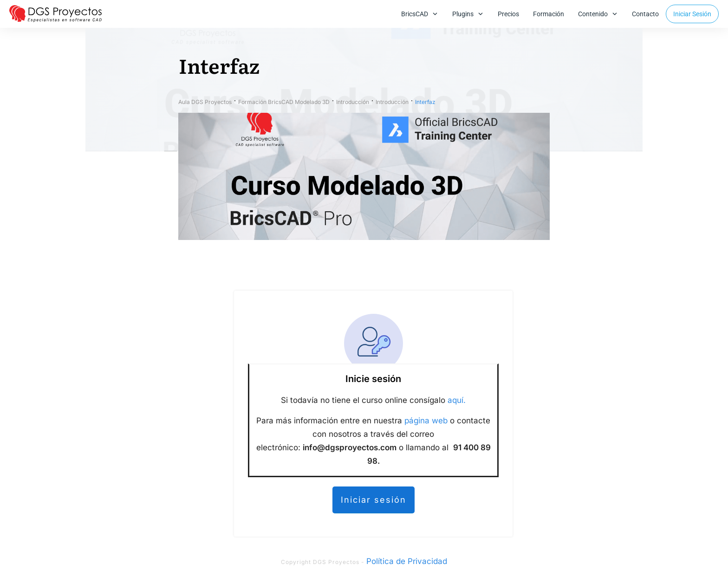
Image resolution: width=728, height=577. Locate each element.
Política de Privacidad (407, 561)
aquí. (457, 400)
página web (426, 421)
